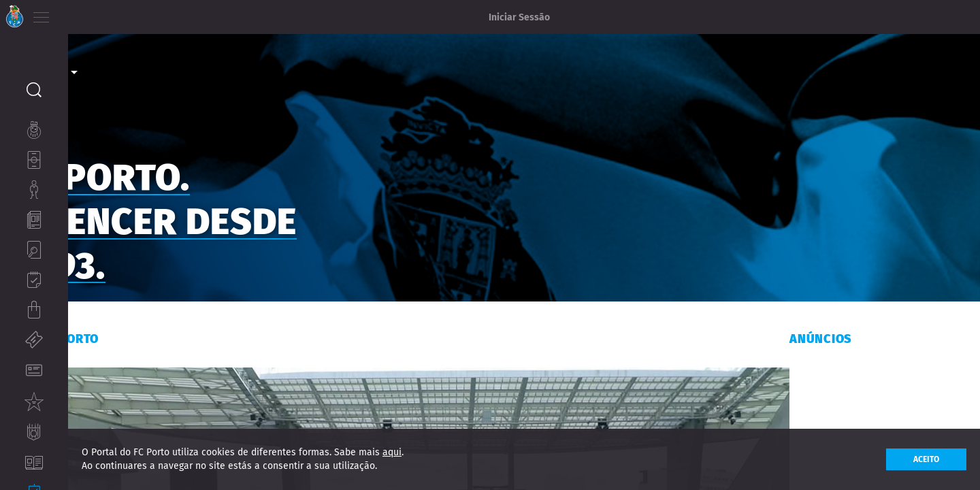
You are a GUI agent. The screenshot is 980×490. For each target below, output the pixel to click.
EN (96, 14)
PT (77, 14)
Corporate (105, 48)
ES (115, 14)
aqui (392, 452)
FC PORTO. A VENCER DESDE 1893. (223, 215)
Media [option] (105, 67)
